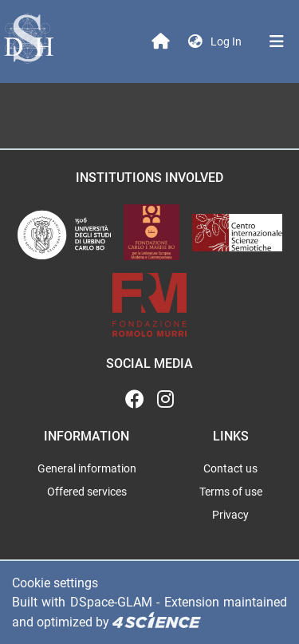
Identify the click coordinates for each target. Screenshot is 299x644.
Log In (228, 41)
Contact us (230, 468)
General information (87, 468)
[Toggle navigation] (277, 41)
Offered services (87, 492)
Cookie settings (55, 583)
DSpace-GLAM (111, 602)
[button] (195, 42)
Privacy (230, 515)
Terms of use (231, 492)
